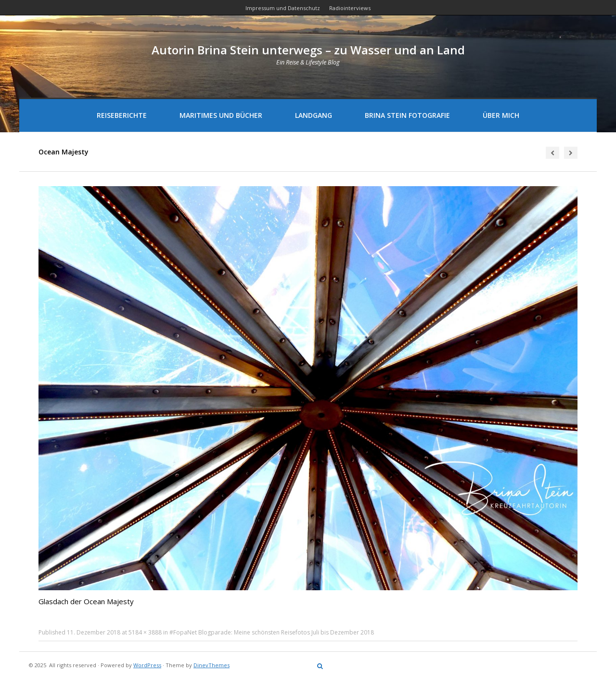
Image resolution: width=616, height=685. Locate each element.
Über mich (501, 115)
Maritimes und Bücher (221, 115)
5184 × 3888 (145, 632)
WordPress (147, 665)
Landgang (314, 115)
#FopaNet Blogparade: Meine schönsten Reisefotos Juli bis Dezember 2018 (272, 632)
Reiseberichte (122, 115)
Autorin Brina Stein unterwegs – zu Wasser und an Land (308, 50)
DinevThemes (212, 665)
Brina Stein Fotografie (407, 115)
